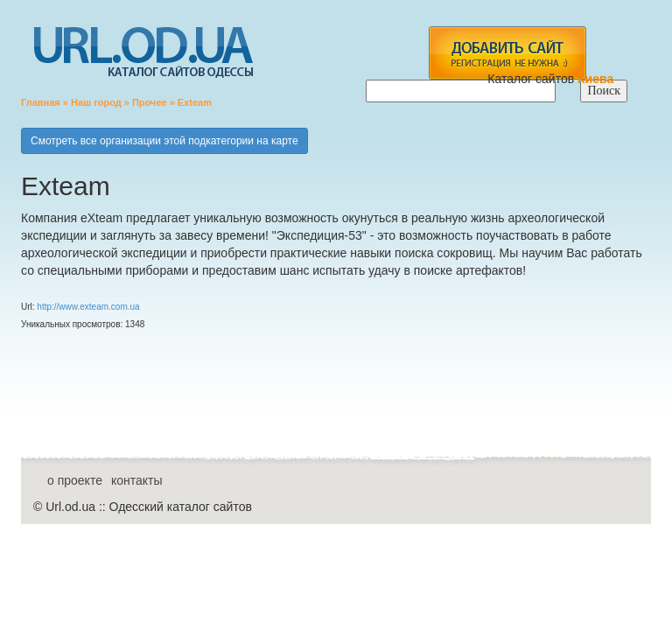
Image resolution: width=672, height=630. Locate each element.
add (507, 53)
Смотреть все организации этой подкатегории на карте (164, 141)
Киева (597, 79)
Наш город (96, 102)
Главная (41, 102)
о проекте (75, 480)
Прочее (150, 102)
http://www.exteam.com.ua (88, 307)
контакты (137, 480)
